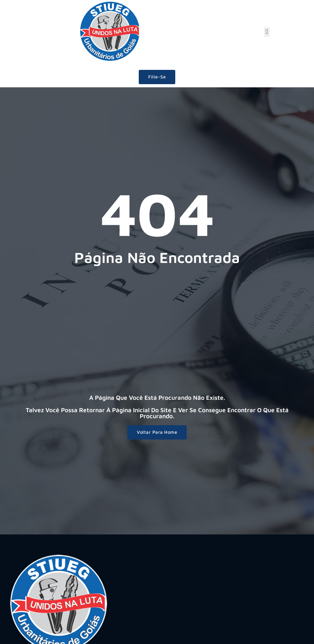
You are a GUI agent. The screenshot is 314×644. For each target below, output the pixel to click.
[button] (267, 32)
